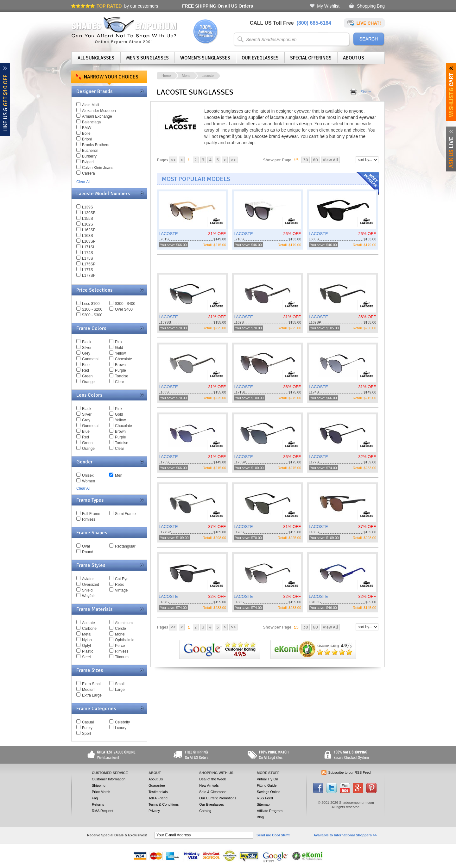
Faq (95, 798)
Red (85, 370)
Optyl (86, 646)
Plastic (88, 651)
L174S (88, 253)
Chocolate (123, 359)
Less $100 (91, 304)
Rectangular (125, 546)
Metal (87, 634)
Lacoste (208, 76)
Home (166, 76)
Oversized (91, 585)
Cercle (120, 629)
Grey (86, 353)
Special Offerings (311, 58)
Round (88, 552)
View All (330, 160)
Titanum (122, 657)
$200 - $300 (92, 315)
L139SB (89, 213)
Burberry (89, 156)
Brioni (87, 139)
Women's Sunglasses (205, 58)
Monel (120, 634)
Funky (87, 728)
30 (306, 160)
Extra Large (92, 695)
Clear (120, 382)
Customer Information (109, 779)
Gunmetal (90, 359)
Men (119, 475)
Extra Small (92, 684)
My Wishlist (328, 6)
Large (120, 690)
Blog (260, 817)
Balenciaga (91, 122)
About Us (354, 58)
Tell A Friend (158, 798)
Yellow (120, 353)
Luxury (121, 728)
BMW (87, 128)
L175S (88, 258)
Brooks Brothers (96, 145)
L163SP (89, 241)
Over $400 (124, 309)
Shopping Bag (371, 6)
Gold (119, 348)
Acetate (89, 623)
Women (89, 481)
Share (366, 92)
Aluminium (124, 623)
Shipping (99, 785)
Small (120, 684)
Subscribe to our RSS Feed (350, 772)
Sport (87, 734)
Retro (120, 585)
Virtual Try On (267, 779)
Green (87, 376)
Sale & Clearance (213, 792)
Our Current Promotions (218, 798)
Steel (86, 657)
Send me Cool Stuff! (273, 835)
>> (233, 160)
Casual (88, 722)
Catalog (205, 811)
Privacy (154, 811)
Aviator (88, 579)
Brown (120, 365)
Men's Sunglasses (147, 58)
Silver (87, 348)
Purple (120, 370)
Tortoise (122, 376)
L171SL (89, 247)
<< (173, 160)
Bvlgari (88, 162)
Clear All (83, 182)
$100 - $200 (92, 309)
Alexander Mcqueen (99, 111)
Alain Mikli (91, 105)
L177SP (89, 276)
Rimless (89, 519)
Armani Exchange (97, 116)
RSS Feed (265, 798)
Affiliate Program (270, 811)
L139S (88, 207)
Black (87, 342)
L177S (88, 270)
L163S (88, 236)
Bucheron (90, 151)
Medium (89, 690)
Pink (119, 342)
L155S (88, 219)
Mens (186, 76)
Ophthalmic (125, 640)
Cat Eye (122, 579)
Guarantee (157, 785)
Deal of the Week (212, 779)
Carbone (89, 629)
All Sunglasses (96, 58)
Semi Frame (125, 514)
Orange (88, 382)
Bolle (86, 133)
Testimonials (158, 792)
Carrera (89, 173)
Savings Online (269, 792)
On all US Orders (218, 6)
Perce (120, 646)
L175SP (89, 264)
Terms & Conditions (164, 804)
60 (315, 160)
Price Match (101, 792)
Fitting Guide (267, 785)
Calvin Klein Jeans (98, 168)
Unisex (88, 475)
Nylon (87, 640)
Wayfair (88, 596)
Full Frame (91, 514)
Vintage (121, 590)
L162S (88, 224)
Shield (87, 590)
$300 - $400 (125, 304)
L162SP (89, 230)
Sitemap (263, 804)
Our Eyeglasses (260, 58)
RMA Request (103, 811)
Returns (98, 804)
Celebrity (122, 722)
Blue (86, 365)
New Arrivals (209, 785)
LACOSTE (168, 234)
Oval (86, 546)
